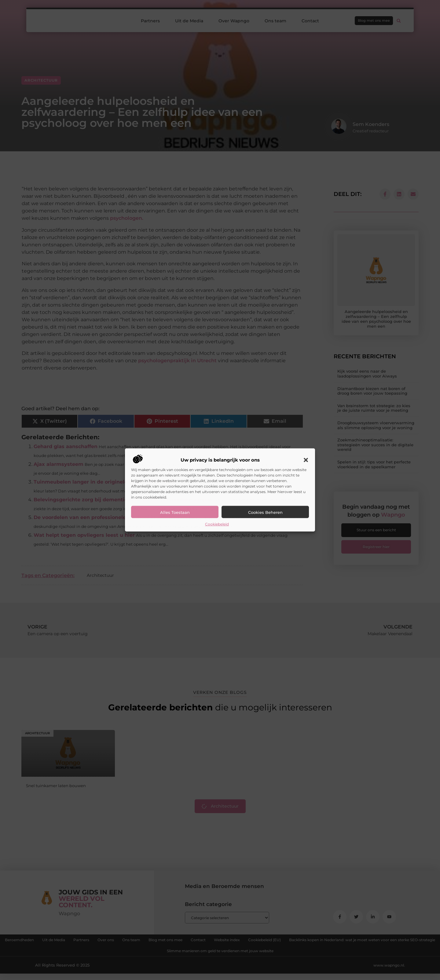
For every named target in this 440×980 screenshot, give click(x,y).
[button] (306, 460)
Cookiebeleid (217, 524)
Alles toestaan (175, 512)
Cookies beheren (265, 512)
